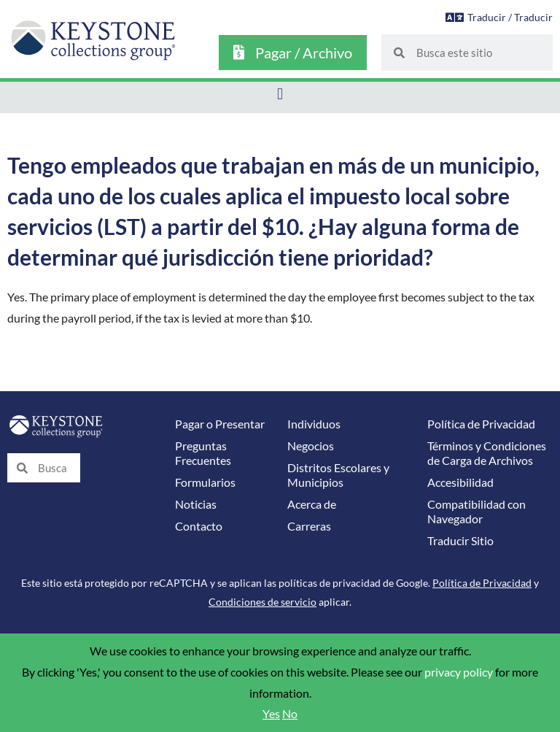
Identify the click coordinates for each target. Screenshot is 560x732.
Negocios (311, 446)
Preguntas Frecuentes (203, 453)
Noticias (196, 504)
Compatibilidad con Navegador (477, 512)
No (290, 714)
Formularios (205, 482)
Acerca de (312, 504)
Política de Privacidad (481, 424)
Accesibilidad (460, 482)
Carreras (309, 526)
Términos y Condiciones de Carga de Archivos (487, 453)
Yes (271, 714)
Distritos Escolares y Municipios (338, 475)
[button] (280, 94)
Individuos (314, 424)
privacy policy (459, 672)
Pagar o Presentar (220, 424)
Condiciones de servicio (262, 602)
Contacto (199, 526)
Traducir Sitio (460, 541)
